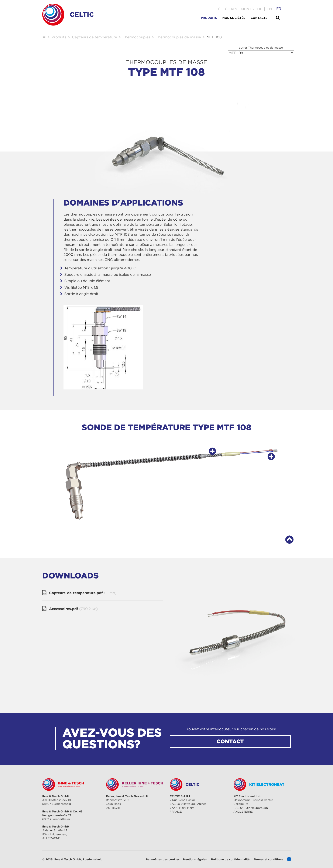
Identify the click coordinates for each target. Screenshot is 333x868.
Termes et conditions (268, 859)
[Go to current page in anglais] (269, 9)
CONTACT (230, 741)
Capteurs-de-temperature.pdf (83, 593)
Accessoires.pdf (73, 609)
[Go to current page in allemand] (260, 9)
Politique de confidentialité (230, 859)
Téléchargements (235, 9)
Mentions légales (195, 859)
